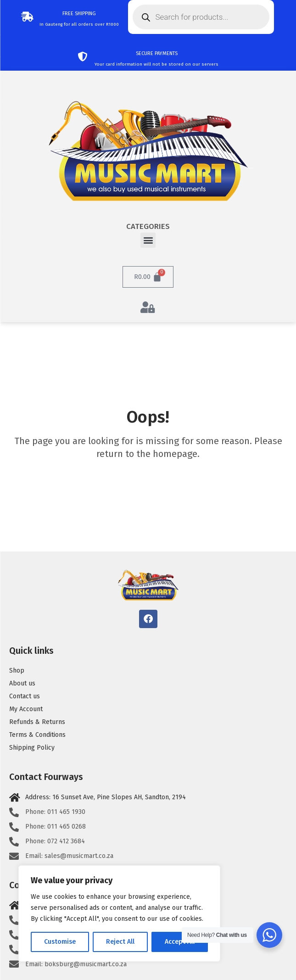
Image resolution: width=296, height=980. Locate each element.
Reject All (120, 942)
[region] (119, 913)
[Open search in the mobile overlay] (201, 17)
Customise (60, 942)
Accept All (180, 942)
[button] (148, 240)
